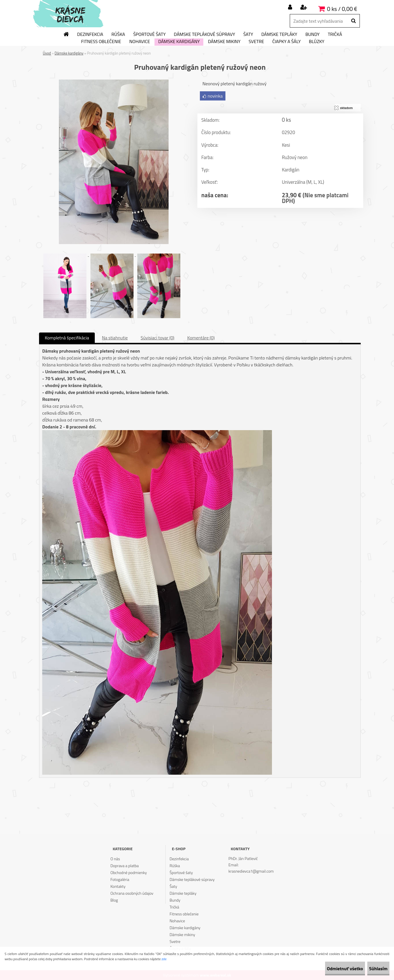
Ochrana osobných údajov (132, 893)
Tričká (335, 34)
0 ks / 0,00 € (342, 9)
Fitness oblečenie (101, 42)
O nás (115, 859)
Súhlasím (373, 969)
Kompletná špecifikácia (67, 338)
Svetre (256, 42)
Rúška (118, 34)
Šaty (248, 34)
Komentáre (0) (201, 338)
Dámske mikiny (224, 42)
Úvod (47, 53)
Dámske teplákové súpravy (204, 34)
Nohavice (140, 42)
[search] (353, 21)
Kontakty (118, 886)
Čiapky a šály (286, 42)
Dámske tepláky (279, 34)
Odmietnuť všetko (329, 969)
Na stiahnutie (115, 338)
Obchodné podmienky (129, 872)
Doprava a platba (124, 866)
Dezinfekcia (90, 34)
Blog (114, 900)
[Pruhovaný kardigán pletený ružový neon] (114, 82)
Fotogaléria (120, 879)
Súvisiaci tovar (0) (158, 338)
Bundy (312, 34)
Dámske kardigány (179, 42)
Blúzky (317, 42)
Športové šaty (149, 34)
